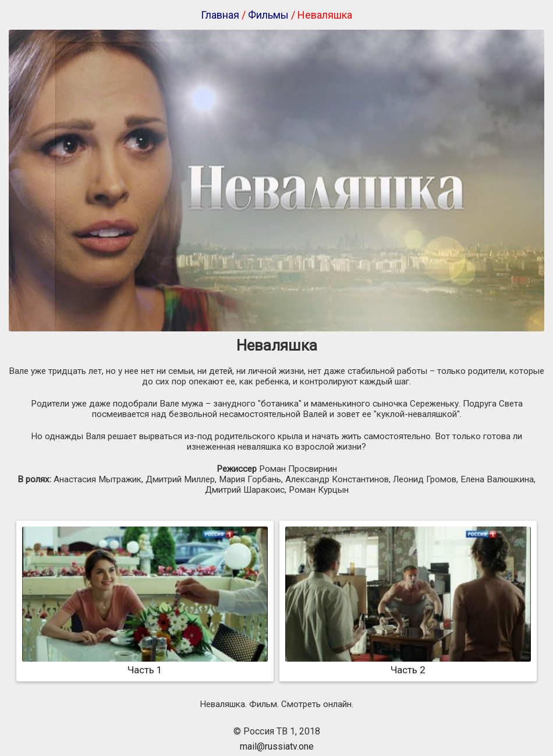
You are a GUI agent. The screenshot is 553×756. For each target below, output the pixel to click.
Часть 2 (408, 664)
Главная (220, 15)
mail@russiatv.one (277, 746)
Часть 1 (145, 664)
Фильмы (268, 15)
